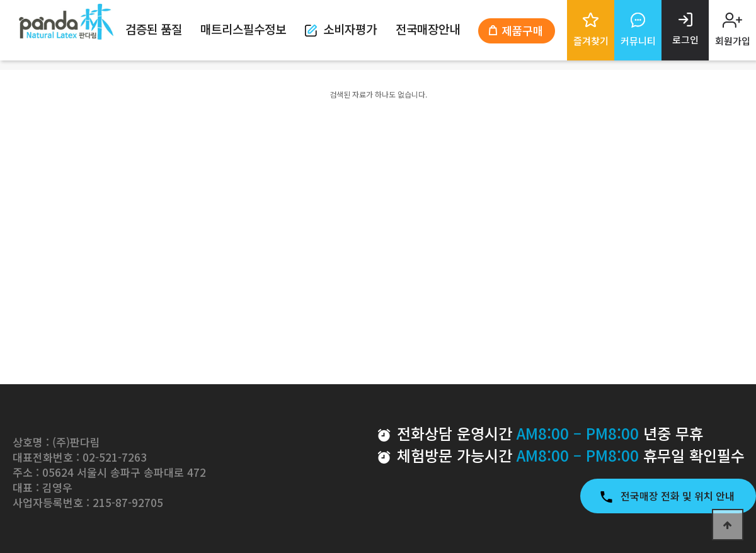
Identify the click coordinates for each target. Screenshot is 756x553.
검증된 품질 (154, 29)
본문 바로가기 (0, 0)
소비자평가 (341, 29)
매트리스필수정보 (243, 29)
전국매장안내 (428, 29)
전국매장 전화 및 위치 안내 (668, 496)
